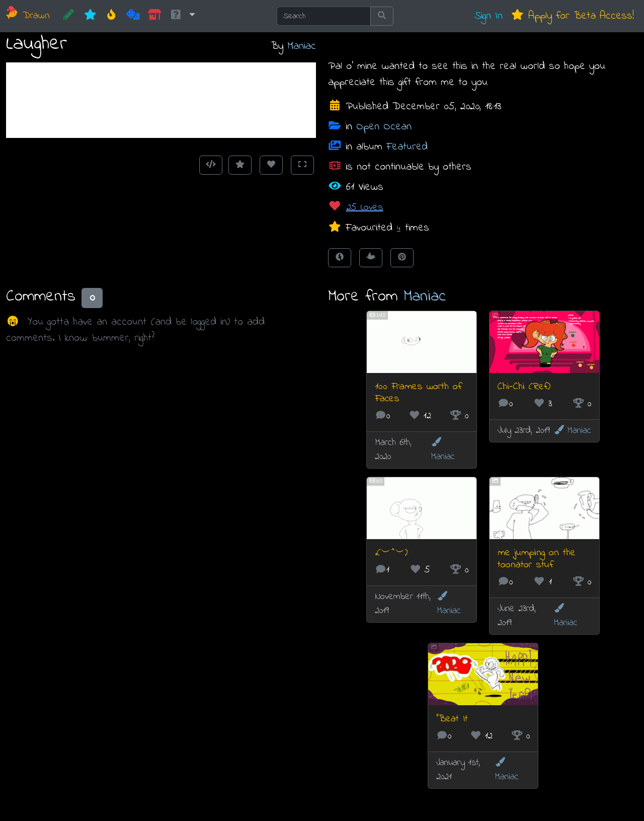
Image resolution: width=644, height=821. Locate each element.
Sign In (489, 16)
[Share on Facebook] (340, 258)
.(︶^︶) (391, 553)
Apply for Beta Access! (572, 16)
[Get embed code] (211, 165)
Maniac (302, 46)
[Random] (133, 16)
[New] (90, 16)
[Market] (155, 16)
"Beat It (452, 719)
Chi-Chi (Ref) (524, 387)
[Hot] (111, 16)
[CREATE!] (69, 16)
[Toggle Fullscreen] (302, 165)
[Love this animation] (271, 165)
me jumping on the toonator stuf (537, 559)
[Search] (324, 16)
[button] (182, 16)
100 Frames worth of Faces (418, 393)
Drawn (28, 16)
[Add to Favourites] (240, 165)
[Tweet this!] (371, 258)
